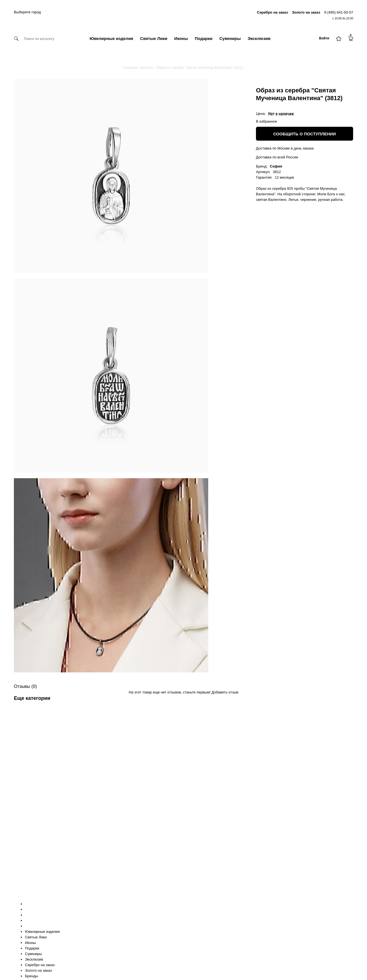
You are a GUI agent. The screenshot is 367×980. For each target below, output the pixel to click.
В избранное (267, 121)
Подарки (204, 38)
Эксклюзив (259, 38)
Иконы (181, 38)
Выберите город (27, 12)
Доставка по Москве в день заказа (285, 148)
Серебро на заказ (40, 965)
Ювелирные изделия (111, 38)
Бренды (32, 976)
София (276, 166)
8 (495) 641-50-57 (339, 12)
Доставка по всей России (277, 157)
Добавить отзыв (225, 692)
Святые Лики (154, 38)
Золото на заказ (38, 970)
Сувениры (230, 38)
